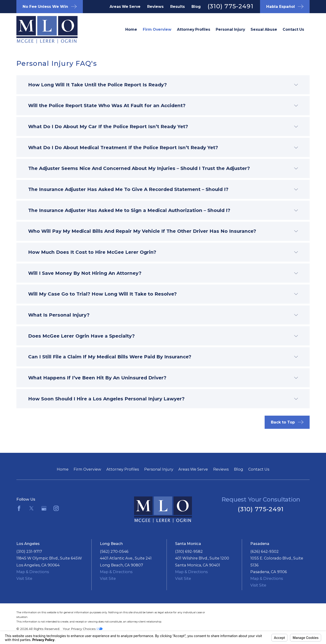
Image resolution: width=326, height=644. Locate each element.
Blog (196, 7)
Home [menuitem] (131, 29)
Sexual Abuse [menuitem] (264, 29)
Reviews (155, 7)
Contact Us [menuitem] (293, 29)
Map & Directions (33, 572)
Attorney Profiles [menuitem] (194, 29)
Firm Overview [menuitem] (157, 29)
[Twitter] (31, 508)
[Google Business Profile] (44, 508)
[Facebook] (19, 508)
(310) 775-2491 (230, 6)
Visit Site (24, 578)
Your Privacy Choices (83, 629)
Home (63, 469)
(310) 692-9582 (189, 551)
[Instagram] (56, 508)
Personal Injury (159, 469)
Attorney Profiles (123, 469)
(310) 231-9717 (29, 551)
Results (178, 7)
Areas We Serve (125, 7)
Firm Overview (87, 469)
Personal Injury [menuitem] (230, 29)
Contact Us (259, 469)
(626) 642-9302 (265, 551)
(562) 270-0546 (114, 551)
